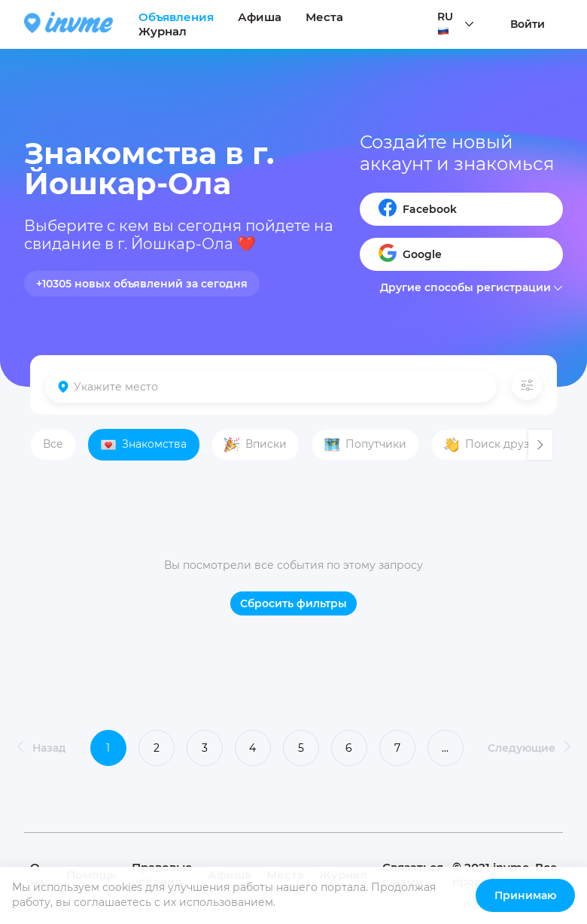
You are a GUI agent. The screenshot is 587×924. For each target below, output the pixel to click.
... (445, 748)
